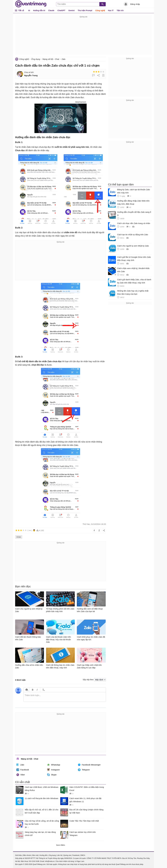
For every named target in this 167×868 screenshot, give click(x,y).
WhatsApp (54, 765)
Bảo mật (35, 855)
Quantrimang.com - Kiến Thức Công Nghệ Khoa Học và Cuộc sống (31, 4)
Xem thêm (61, 845)
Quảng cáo (67, 855)
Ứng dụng (36, 59)
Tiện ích (120, 10)
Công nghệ (100, 10)
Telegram (84, 770)
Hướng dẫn (44, 855)
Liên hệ (59, 855)
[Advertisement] (83, 37)
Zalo (63, 59)
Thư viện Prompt (85, 10)
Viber (21, 775)
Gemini (71, 10)
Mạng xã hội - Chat (51, 59)
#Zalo (19, 537)
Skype (52, 775)
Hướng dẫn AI (39, 10)
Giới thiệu (18, 855)
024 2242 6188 (34, 861)
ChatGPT (61, 10)
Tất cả (21, 10)
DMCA (83, 855)
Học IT (111, 10)
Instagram (53, 770)
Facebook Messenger (89, 765)
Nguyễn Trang (31, 75)
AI (29, 10)
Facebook (23, 770)
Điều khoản (27, 855)
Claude (51, 10)
